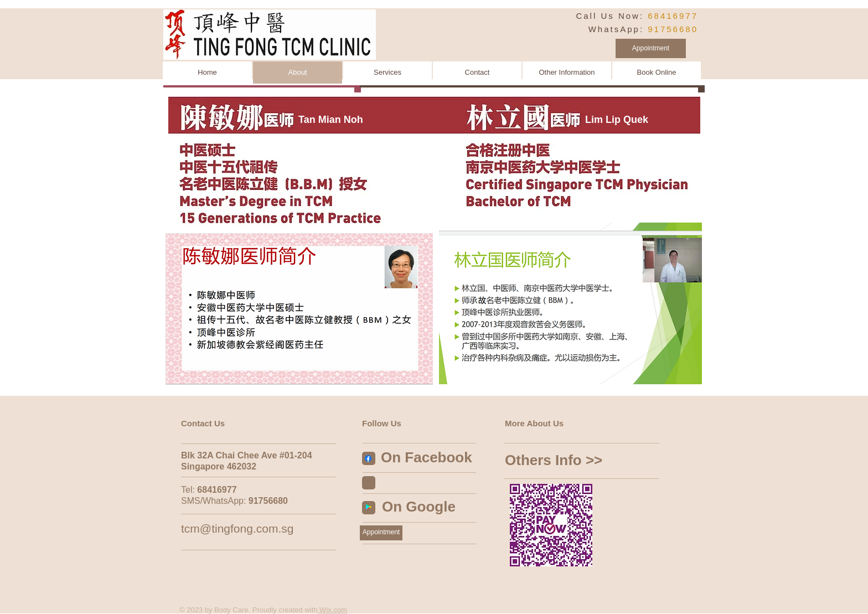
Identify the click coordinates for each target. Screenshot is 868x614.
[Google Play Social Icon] (369, 507)
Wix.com (332, 610)
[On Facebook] (433, 458)
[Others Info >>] (578, 461)
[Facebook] (368, 458)
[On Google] (428, 507)
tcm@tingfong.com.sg (237, 528)
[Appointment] (651, 48)
